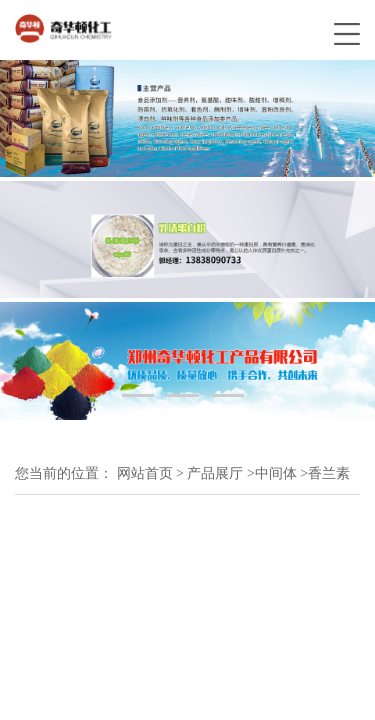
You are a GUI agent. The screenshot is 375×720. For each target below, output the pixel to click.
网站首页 (145, 473)
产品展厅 (215, 473)
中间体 (276, 473)
